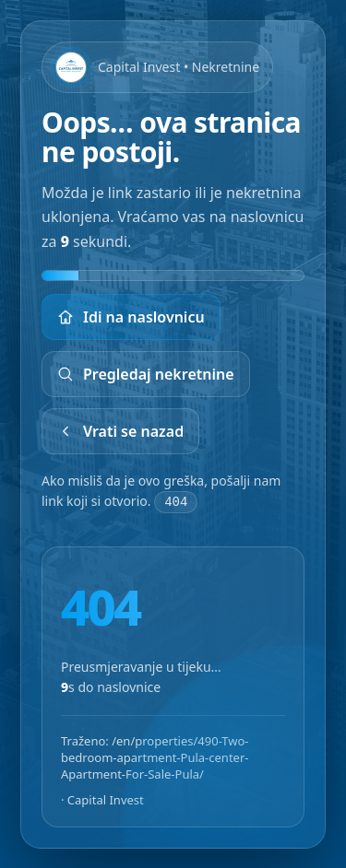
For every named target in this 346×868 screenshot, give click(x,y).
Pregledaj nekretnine (146, 374)
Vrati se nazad (120, 431)
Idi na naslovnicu (131, 317)
